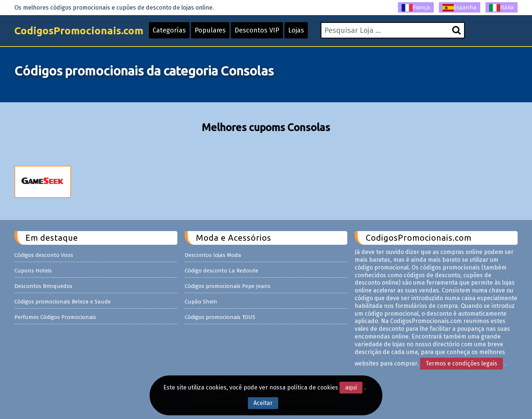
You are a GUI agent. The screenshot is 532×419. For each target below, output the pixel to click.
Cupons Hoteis (33, 271)
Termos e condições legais (461, 363)
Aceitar (263, 403)
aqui (351, 387)
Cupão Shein (201, 302)
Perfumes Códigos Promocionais (55, 317)
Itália (502, 8)
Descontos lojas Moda (213, 255)
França (416, 8)
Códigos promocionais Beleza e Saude (63, 302)
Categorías (169, 30)
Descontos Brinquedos (43, 286)
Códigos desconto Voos (44, 255)
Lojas (296, 30)
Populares (210, 30)
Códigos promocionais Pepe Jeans (228, 286)
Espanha (460, 8)
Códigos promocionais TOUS (220, 317)
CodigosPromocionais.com (79, 30)
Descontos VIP (257, 30)
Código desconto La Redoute (221, 271)
